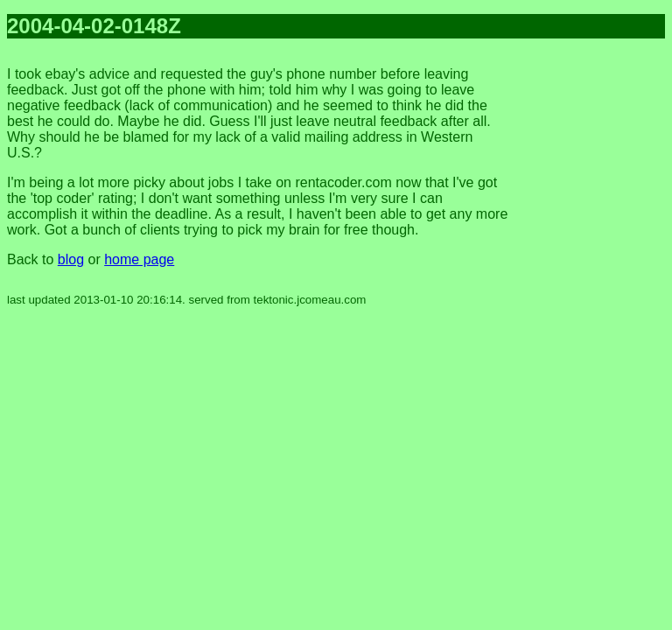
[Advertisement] (595, 315)
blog (71, 259)
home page (139, 259)
